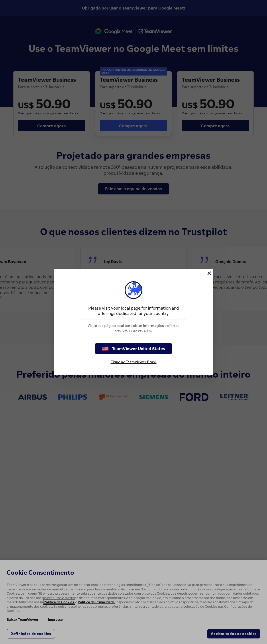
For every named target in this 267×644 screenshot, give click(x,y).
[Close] (209, 273)
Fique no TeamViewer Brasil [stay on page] (134, 362)
